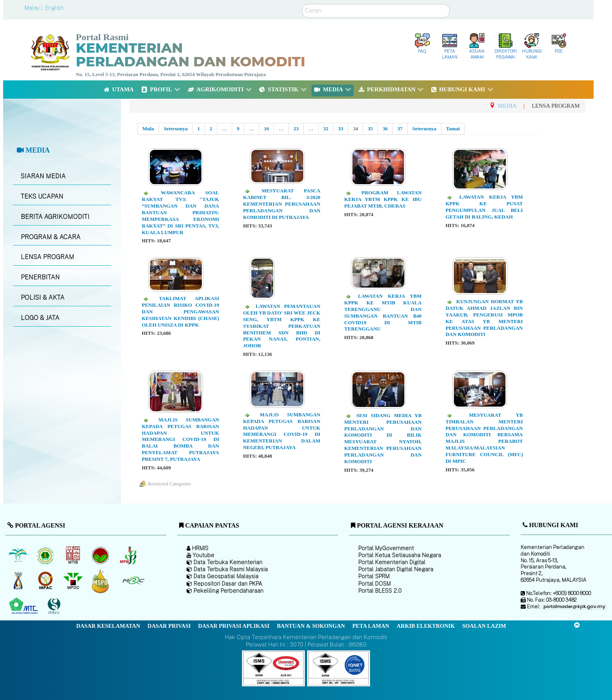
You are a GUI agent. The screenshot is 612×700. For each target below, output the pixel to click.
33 (341, 129)
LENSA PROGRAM (47, 257)
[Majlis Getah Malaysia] (133, 581)
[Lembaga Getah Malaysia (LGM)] (46, 556)
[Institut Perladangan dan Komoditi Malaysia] (46, 581)
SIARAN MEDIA (43, 176)
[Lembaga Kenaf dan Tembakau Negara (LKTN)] (19, 581)
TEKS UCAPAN (42, 196)
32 (326, 129)
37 (400, 129)
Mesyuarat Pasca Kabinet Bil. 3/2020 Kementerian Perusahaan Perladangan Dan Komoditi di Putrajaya (282, 204)
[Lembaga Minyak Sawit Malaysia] (19, 556)
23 (296, 129)
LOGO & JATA (40, 318)
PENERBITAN (40, 277)
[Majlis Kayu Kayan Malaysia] (24, 606)
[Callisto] (273, 668)
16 (266, 129)
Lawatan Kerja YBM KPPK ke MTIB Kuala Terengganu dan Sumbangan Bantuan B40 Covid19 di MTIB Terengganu (383, 312)
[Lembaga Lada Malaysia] (129, 556)
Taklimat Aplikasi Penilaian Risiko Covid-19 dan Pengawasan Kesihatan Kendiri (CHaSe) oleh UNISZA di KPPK (180, 312)
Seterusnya (175, 129)
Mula (148, 129)
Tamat (453, 129)
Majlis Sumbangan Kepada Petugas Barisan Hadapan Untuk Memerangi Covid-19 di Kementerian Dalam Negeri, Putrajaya (282, 431)
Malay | (34, 8)
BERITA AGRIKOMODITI (55, 217)
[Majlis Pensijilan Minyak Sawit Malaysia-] (101, 581)
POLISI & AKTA (43, 298)
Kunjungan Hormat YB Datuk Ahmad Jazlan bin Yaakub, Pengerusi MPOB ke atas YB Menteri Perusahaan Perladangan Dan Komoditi (484, 318)
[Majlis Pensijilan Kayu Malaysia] (55, 606)
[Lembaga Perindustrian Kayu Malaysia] (74, 556)
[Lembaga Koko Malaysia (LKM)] (101, 556)
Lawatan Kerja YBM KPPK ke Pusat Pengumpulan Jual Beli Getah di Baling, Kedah (484, 207)
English (54, 8)
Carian (302, 4)
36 (385, 129)
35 (370, 129)
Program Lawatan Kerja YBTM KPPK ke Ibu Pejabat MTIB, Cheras (383, 199)
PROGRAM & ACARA (51, 237)
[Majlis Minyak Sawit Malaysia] (74, 581)
